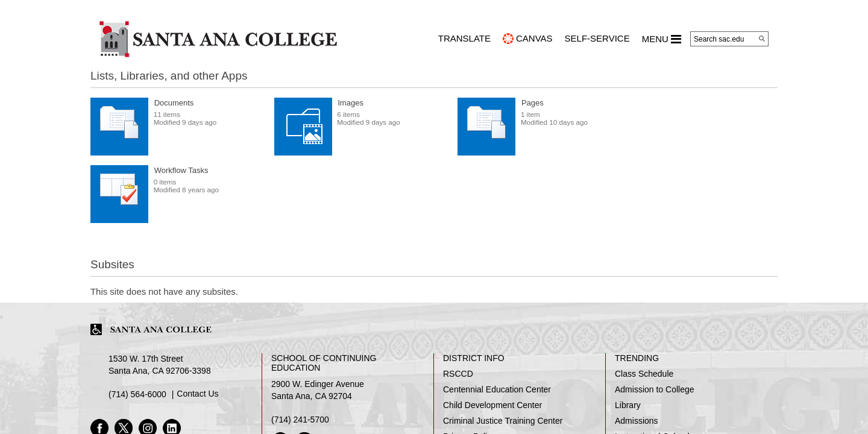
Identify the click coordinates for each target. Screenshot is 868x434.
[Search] (762, 39)
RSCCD (458, 374)
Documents (174, 103)
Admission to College (655, 389)
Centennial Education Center (497, 389)
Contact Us (197, 394)
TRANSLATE (464, 38)
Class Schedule (644, 374)
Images (351, 103)
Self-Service (597, 38)
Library (628, 405)
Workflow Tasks (181, 170)
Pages (533, 103)
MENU (662, 39)
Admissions (637, 421)
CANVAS (534, 38)
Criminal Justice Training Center (503, 421)
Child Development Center (492, 405)
